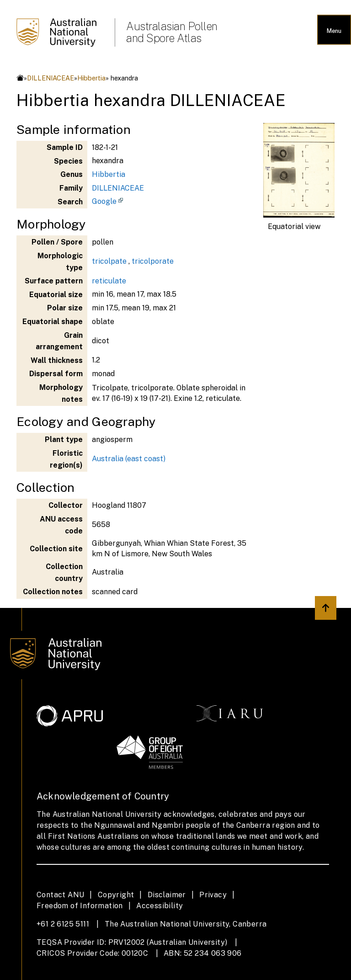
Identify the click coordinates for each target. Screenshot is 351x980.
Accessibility (160, 906)
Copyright (116, 895)
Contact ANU (60, 895)
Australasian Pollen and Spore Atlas (172, 32)
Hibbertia (91, 78)
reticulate (109, 281)
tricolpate (109, 261)
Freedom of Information (80, 906)
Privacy (213, 895)
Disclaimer (167, 895)
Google (104, 201)
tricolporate (153, 261)
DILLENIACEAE (51, 78)
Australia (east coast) (129, 459)
